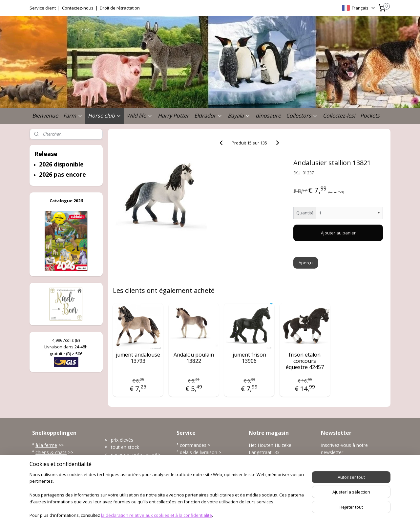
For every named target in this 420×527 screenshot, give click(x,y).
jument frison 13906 (249, 358)
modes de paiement (201, 460)
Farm (73, 116)
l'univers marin (51, 467)
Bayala (239, 116)
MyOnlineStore (283, 515)
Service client (43, 8)
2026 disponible (61, 164)
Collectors (302, 116)
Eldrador (208, 116)
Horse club (105, 116)
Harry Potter (173, 116)
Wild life (140, 116)
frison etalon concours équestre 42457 (305, 361)
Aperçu (306, 263)
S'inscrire (335, 467)
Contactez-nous (78, 8)
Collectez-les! (339, 116)
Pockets (370, 116)
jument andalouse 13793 (138, 358)
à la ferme (46, 445)
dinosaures (48, 475)
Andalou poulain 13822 (194, 358)
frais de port (193, 467)
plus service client (198, 482)
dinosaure (268, 116)
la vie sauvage (50, 460)
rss (200, 515)
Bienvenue (45, 116)
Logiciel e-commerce (225, 515)
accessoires (49, 482)
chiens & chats (51, 452)
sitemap (186, 515)
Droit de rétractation (120, 8)
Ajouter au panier (338, 233)
